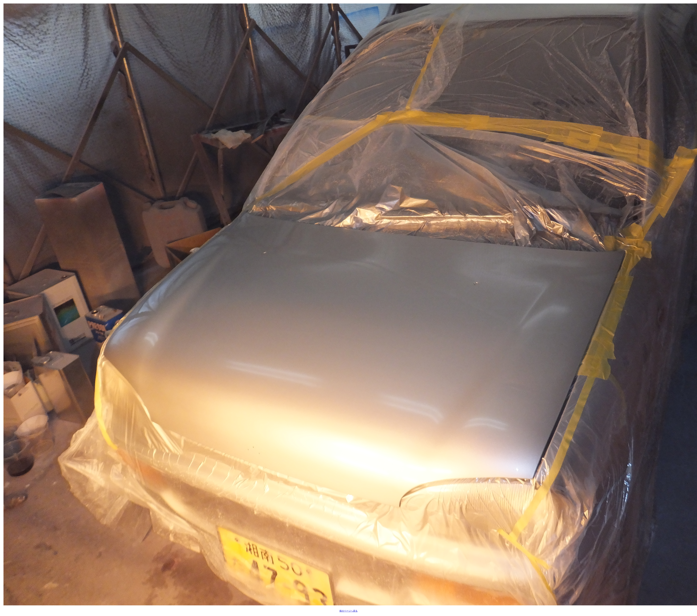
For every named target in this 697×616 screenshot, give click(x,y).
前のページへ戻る (348, 611)
